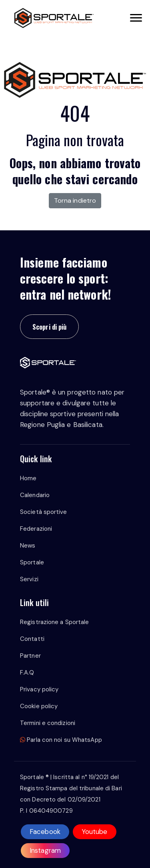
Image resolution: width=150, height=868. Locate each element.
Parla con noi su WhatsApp (61, 740)
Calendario (35, 495)
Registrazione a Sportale (54, 622)
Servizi (29, 579)
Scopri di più (49, 327)
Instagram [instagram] (45, 850)
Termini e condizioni (48, 723)
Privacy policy (39, 689)
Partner (30, 656)
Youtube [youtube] (95, 832)
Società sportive (44, 512)
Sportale (32, 562)
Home (28, 478)
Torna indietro (75, 200)
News (28, 546)
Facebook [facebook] (45, 832)
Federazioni (36, 529)
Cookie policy (39, 706)
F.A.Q (27, 673)
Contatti (32, 639)
